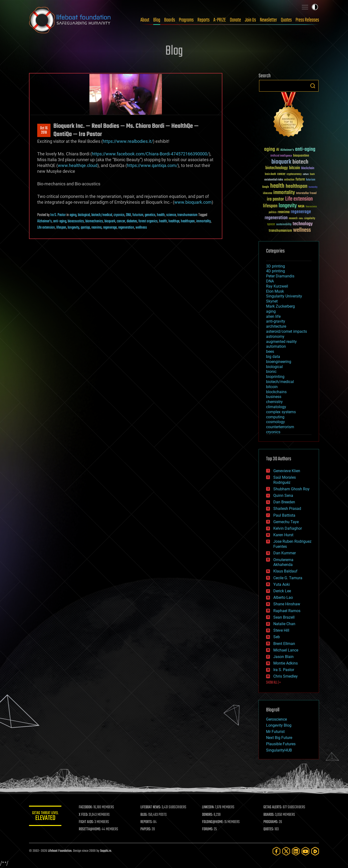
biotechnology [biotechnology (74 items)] (277, 168)
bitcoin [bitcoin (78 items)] (294, 168)
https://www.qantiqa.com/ (152, 165)
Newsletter (268, 20)
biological (84, 215)
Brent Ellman (284, 644)
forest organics (148, 221)
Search (313, 86)
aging (73, 215)
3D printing (275, 266)
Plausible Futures (281, 744)
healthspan (188, 221)
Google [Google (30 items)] (266, 187)
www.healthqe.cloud (78, 165)
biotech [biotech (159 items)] (300, 162)
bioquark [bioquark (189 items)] (281, 162)
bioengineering (279, 362)
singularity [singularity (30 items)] (310, 219)
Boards (170, 20)
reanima (96, 228)
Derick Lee (282, 591)
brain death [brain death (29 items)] (270, 174)
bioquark (110, 221)
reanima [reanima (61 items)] (284, 212)
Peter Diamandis (280, 276)
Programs (186, 20)
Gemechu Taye (286, 522)
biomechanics (94, 221)
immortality (203, 221)
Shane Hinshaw (287, 604)
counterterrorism (280, 427)
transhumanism (187, 215)
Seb (277, 637)
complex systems (281, 412)
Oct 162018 (44, 130)
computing (275, 417)
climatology (276, 407)
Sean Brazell (284, 617)
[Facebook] (276, 851)
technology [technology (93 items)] (303, 224)
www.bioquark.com (193, 202)
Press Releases (307, 20)
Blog (157, 20)
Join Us (250, 20)
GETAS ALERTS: (273, 807)
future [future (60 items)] (300, 179)
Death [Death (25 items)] (312, 174)
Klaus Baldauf (285, 571)
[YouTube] (305, 851)
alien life (273, 316)
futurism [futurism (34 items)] (311, 180)
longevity (73, 228)
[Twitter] (286, 851)
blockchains (276, 392)
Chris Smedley (286, 676)
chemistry (274, 402)
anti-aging (60, 221)
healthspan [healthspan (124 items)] (297, 186)
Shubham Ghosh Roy (291, 489)
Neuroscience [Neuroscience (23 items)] (311, 207)
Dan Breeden (284, 502)
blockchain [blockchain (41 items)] (308, 168)
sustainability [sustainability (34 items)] (284, 225)
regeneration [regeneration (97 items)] (276, 218)
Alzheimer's (44, 221)
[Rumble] (315, 851)
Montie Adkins (286, 663)
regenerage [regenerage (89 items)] (301, 212)
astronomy (275, 336)
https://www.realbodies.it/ (128, 141)
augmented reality (281, 342)
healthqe (174, 221)
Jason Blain (283, 657)
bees (270, 351)
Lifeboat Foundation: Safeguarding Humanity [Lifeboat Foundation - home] (70, 20)
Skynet (272, 301)
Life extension (46, 228)
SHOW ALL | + (273, 683)
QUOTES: (269, 829)
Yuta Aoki (282, 584)
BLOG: (145, 815)
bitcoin (272, 387)
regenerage (110, 228)
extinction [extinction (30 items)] (289, 180)
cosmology (275, 422)
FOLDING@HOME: (214, 822)
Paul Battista (284, 515)
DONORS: (208, 815)
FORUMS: (208, 829)
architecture (276, 326)
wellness (141, 228)
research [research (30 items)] (293, 219)
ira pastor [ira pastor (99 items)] (275, 199)
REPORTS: (147, 822)
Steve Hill (281, 630)
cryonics (119, 215)
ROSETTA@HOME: (91, 829)
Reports (203, 20)
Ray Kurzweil (277, 286)
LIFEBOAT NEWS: (152, 807)
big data (273, 357)
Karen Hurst (283, 535)
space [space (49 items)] (271, 224)
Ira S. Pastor (58, 215)
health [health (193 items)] (277, 186)
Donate (235, 20)
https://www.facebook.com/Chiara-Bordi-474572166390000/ (150, 154)
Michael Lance (286, 650)
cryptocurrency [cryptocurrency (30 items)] (294, 174)
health (161, 215)
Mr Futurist (275, 732)
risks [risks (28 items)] (301, 218)
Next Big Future (279, 738)
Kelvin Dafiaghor (288, 528)
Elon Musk (275, 291)
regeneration (126, 228)
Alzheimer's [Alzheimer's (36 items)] (287, 150)
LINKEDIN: (209, 807)
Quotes (286, 20)
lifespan (61, 228)
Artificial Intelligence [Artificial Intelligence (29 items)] (281, 156)
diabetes (132, 221)
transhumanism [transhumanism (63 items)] (280, 231)
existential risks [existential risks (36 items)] (274, 180)
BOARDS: (269, 815)
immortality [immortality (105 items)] (284, 193)
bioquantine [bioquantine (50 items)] (301, 156)
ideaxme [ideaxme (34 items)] (268, 194)
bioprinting (275, 377)
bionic (271, 372)
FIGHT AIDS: (88, 822)
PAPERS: (147, 829)
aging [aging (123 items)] (270, 149)
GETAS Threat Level (46, 817)
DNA (128, 215)
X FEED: (85, 815)
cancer (121, 221)
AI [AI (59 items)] (278, 150)
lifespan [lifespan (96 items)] (270, 206)
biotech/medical (102, 215)
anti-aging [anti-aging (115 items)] (305, 149)
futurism (138, 215)
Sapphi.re (106, 851)
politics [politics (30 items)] (273, 213)
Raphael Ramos (287, 611)
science (171, 215)
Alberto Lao (283, 597)
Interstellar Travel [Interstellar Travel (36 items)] (306, 193)
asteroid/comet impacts (286, 331)
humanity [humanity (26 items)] (313, 187)
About (145, 20)
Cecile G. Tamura (288, 578)
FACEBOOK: (87, 807)
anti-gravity (276, 321)
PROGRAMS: (271, 822)
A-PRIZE (220, 20)
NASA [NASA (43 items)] (301, 207)
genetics (150, 215)
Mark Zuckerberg (280, 306)
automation (276, 346)
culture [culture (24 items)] (306, 174)
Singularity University (284, 296)
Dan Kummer (285, 553)
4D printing (275, 271)
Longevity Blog (279, 725)
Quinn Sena (283, 495)
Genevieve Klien (287, 471)
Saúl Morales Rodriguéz (285, 480)
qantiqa (85, 228)
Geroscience (276, 719)
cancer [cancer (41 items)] (281, 174)
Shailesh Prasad (287, 509)
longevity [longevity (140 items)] (288, 206)
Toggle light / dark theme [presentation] (315, 7)
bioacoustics (76, 221)
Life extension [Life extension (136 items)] (299, 199)
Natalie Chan (284, 624)
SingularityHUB (279, 750)
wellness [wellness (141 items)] (302, 230)
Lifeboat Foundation (60, 851)
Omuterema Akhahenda (283, 562)
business (274, 397)
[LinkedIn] (296, 851)
